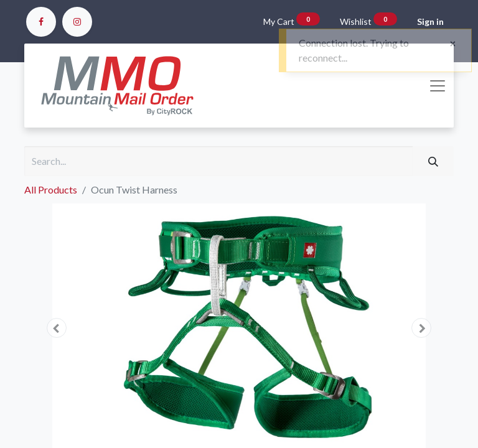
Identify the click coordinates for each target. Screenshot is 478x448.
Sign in (430, 21)
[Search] (433, 161)
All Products (51, 189)
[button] (57, 328)
